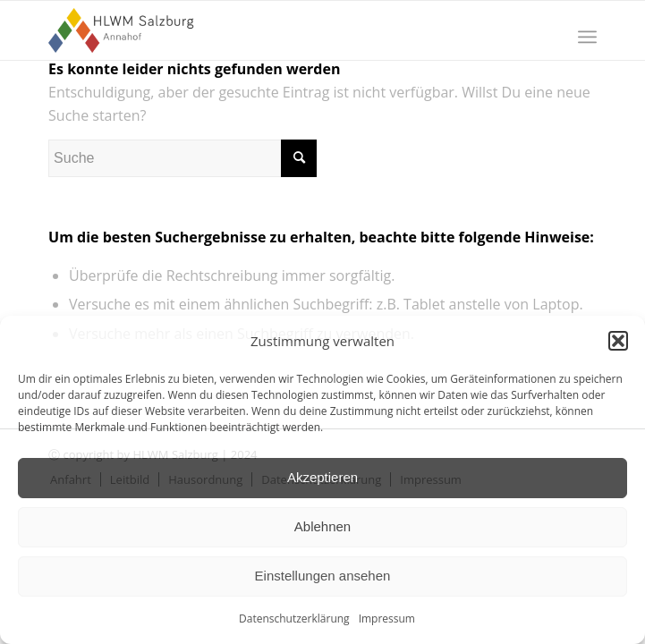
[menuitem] (587, 37)
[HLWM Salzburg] (267, 30)
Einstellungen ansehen (323, 576)
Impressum (387, 619)
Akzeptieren (322, 477)
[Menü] (587, 37)
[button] (618, 341)
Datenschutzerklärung (294, 619)
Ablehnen (322, 526)
